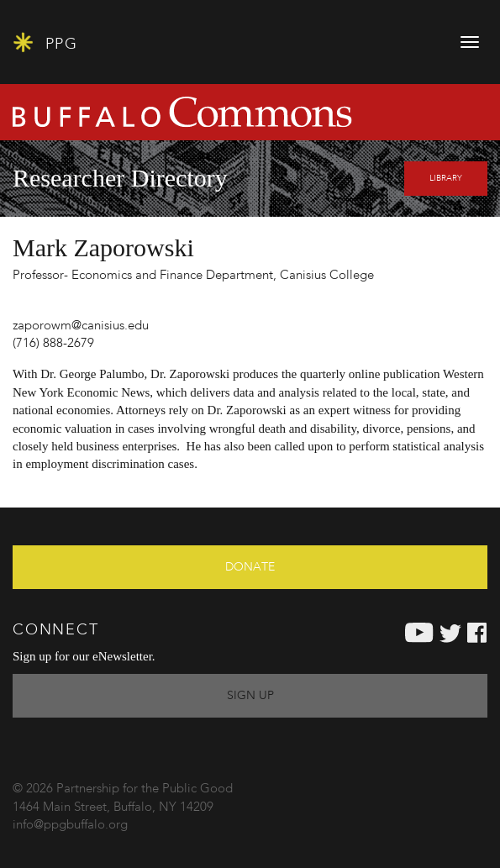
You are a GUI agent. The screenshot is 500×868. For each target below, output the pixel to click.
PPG (45, 42)
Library (446, 178)
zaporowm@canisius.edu (81, 326)
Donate (250, 567)
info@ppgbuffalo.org (70, 826)
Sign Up (250, 696)
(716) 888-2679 (53, 344)
